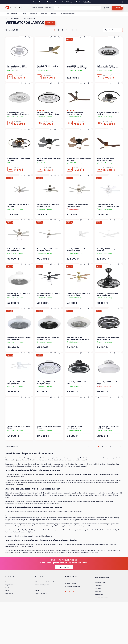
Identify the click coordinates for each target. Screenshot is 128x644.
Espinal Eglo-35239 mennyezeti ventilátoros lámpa (108, 427)
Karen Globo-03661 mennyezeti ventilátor (19, 159)
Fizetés (37, 588)
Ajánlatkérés (34, 14)
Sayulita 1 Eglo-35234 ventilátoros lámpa (75, 427)
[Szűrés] (50, 23)
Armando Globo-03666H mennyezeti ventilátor (105, 159)
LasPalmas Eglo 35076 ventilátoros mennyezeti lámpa (108, 205)
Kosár (7, 591)
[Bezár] (121, 2)
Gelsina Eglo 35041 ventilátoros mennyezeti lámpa (48, 205)
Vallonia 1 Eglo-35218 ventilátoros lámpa (19, 427)
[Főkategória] (6, 18)
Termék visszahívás (41, 594)
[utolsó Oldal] (77, 30)
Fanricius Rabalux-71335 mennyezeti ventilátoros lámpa (18, 67)
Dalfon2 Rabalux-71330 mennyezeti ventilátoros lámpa (108, 67)
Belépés (8, 582)
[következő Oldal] (72, 30)
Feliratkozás (64, 567)
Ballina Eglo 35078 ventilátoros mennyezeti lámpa (18, 250)
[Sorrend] (113, 30)
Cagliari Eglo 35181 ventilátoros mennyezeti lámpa (18, 383)
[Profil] (107, 8)
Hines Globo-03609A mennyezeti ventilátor (49, 159)
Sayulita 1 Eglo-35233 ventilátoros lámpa (49, 427)
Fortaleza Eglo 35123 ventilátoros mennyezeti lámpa (79, 294)
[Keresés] (96, 8)
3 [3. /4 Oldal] (62, 30)
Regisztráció (9, 585)
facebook (66, 591)
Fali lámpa (98, 588)
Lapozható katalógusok (67, 14)
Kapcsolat (44, 14)
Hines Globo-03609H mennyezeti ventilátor (79, 159)
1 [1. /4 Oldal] (54, 30)
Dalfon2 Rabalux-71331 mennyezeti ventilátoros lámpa (48, 113)
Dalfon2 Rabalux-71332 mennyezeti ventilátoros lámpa (18, 113)
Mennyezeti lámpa (100, 582)
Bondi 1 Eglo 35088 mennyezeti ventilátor (108, 250)
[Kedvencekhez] (25, 37)
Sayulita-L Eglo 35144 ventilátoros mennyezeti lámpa (78, 338)
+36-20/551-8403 (47, 8)
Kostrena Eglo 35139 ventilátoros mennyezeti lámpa (49, 338)
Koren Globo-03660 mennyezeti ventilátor (108, 113)
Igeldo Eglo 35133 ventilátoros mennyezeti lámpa (107, 294)
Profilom (8, 588)
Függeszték (98, 585)
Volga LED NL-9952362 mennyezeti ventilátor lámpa (77, 67)
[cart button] (117, 8)
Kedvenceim (9, 594)
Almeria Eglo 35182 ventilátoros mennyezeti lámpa (48, 383)
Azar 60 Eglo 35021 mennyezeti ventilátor (18, 205)
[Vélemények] (41, 110)
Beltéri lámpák (15, 18)
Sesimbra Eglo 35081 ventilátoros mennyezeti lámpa (49, 250)
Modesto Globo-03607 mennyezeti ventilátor (75, 113)
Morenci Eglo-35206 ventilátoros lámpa (108, 383)
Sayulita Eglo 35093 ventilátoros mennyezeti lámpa (19, 294)
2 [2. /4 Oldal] (58, 30)
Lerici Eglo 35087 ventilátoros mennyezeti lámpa (77, 250)
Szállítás (54, 14)
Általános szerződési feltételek (45, 582)
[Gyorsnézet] (29, 37)
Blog (25, 14)
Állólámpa (98, 591)
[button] (12, 14)
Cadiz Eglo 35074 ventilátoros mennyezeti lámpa (77, 205)
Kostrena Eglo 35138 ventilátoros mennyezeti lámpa (19, 338)
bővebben (88, 2)
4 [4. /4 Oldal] (67, 30)
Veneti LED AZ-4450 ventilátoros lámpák (49, 67)
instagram (73, 591)
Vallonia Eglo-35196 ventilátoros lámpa (78, 383)
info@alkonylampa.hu (74, 586)
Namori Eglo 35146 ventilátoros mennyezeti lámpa (108, 338)
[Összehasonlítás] (21, 37)
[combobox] (77, 8)
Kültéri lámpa (99, 594)
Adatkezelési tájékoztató (43, 585)
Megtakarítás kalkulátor (102, 597)
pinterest (70, 591)
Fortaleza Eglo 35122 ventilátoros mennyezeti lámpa (49, 294)
